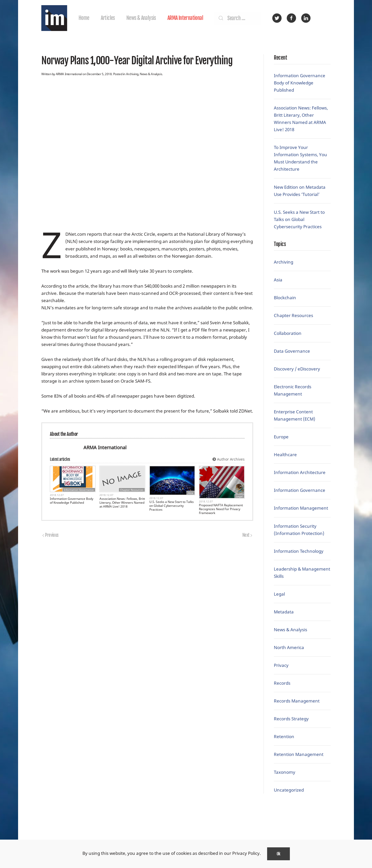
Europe (281, 437)
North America (289, 647)
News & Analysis (141, 18)
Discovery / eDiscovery (297, 369)
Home (84, 18)
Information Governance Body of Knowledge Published (72, 501)
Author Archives (228, 459)
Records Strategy (291, 719)
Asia (191, 493)
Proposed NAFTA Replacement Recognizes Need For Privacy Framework (221, 509)
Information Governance (79, 490)
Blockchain (285, 298)
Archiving (132, 74)
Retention (284, 736)
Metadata (284, 612)
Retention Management (299, 754)
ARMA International (185, 18)
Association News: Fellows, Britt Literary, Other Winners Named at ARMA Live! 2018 (122, 503)
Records (282, 683)
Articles (108, 18)
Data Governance (292, 351)
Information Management (301, 508)
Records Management (297, 701)
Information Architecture (300, 472)
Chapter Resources (132, 490)
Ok (278, 854)
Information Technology (299, 551)
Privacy (281, 665)
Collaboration (288, 333)
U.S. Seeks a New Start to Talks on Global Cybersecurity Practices (172, 506)
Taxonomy (285, 772)
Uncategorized (289, 790)
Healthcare (285, 455)
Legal (239, 496)
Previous (51, 535)
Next (247, 535)
